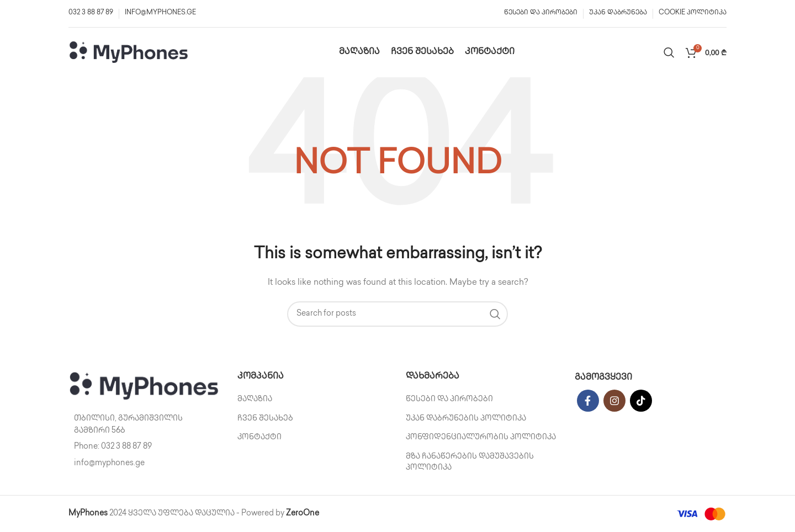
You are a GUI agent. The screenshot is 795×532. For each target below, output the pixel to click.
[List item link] (145, 447)
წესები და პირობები (449, 399)
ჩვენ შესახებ (265, 419)
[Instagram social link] (614, 401)
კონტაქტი (259, 437)
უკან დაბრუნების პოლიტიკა (466, 419)
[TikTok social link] (641, 401)
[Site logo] (129, 52)
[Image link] (145, 386)
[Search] (669, 52)
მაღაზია (255, 399)
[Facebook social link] (588, 401)
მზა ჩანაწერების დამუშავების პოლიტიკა (470, 462)
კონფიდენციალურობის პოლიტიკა (481, 437)
